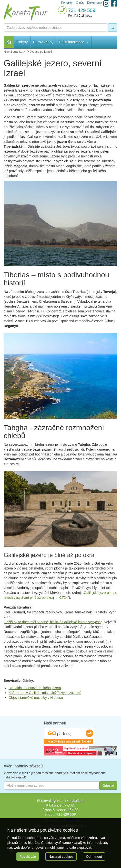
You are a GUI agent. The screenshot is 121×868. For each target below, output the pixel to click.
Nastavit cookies (61, 857)
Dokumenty (95, 3)
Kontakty (67, 3)
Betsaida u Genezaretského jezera (35, 688)
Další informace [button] (74, 42)
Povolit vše (28, 857)
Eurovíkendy (43, 42)
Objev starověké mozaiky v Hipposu (36, 698)
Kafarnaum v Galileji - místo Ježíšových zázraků (45, 693)
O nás (80, 3)
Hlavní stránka (9, 42)
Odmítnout (94, 857)
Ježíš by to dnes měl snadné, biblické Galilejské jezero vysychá (53, 622)
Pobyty (22, 42)
